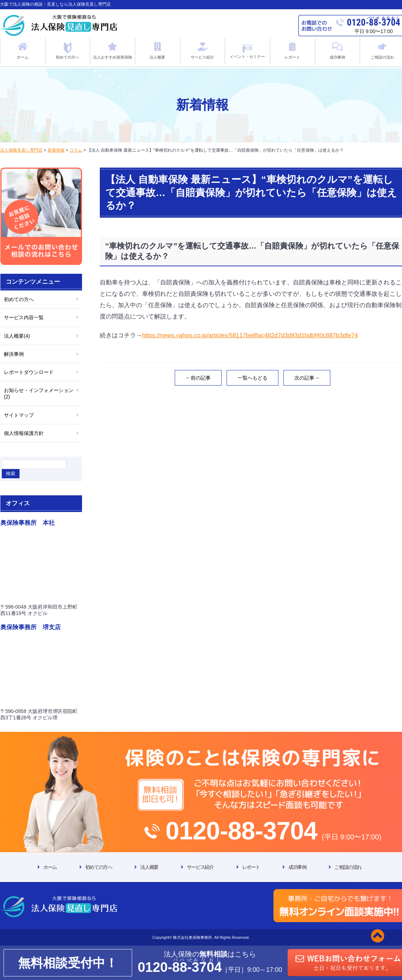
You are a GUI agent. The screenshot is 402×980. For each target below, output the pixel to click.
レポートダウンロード (29, 372)
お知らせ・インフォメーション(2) (39, 393)
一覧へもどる (252, 378)
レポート (251, 867)
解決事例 (14, 354)
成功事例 (297, 867)
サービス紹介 (200, 867)
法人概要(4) (17, 336)
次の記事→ (307, 378)
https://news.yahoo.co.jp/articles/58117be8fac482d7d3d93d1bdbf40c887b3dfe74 (250, 335)
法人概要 (149, 867)
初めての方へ (19, 299)
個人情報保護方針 (24, 433)
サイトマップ (19, 415)
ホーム (50, 867)
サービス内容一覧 (24, 317)
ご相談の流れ (348, 867)
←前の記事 (198, 378)
